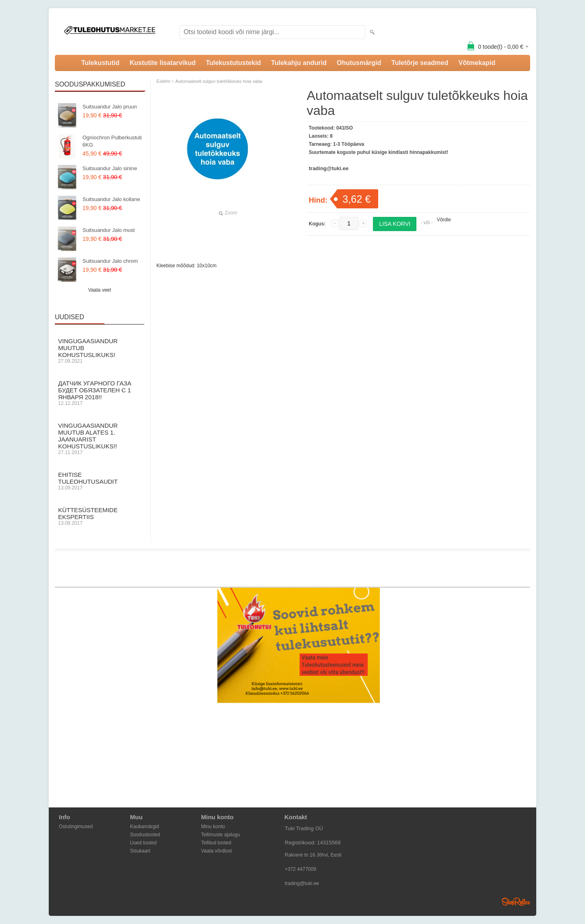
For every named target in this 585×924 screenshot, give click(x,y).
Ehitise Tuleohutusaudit (100, 481)
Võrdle (444, 220)
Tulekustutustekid (234, 63)
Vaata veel (100, 290)
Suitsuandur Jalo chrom (110, 261)
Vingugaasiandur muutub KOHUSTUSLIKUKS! (100, 351)
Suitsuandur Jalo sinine (110, 168)
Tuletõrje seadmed (420, 63)
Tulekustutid (100, 63)
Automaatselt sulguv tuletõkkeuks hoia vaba (219, 81)
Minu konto (213, 827)
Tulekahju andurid (299, 63)
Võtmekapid (477, 63)
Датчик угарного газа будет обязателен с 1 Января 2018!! (100, 393)
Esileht (163, 81)
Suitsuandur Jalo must (109, 230)
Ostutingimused (76, 827)
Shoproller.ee (516, 902)
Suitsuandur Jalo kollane (111, 199)
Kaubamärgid (144, 827)
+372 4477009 (300, 869)
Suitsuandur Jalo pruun (110, 107)
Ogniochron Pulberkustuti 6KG (112, 141)
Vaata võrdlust (217, 851)
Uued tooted (143, 843)
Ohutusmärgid (359, 63)
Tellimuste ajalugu (220, 835)
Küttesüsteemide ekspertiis (100, 516)
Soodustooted (145, 835)
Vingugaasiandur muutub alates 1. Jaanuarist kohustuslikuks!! (100, 439)
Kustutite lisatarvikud (163, 63)
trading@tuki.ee (302, 883)
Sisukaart (140, 851)
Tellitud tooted (216, 843)
